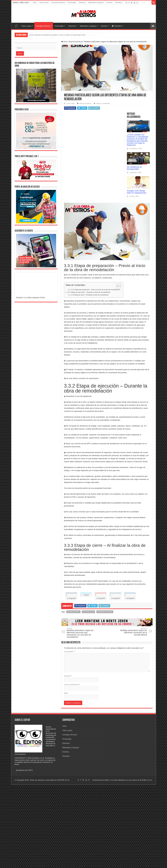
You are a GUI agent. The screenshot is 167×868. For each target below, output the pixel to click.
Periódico (119, 2)
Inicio (35, 2)
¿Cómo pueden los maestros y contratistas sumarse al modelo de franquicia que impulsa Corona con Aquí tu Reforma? (138, 140)
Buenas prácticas (76, 42)
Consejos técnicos (58, 2)
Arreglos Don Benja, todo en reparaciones (137, 192)
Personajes (72, 2)
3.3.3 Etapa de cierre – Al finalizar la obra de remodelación (90, 295)
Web (66, 693)
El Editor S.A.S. (146, 780)
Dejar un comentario (103, 103)
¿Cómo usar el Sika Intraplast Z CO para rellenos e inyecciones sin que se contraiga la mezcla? (63, 35)
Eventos (109, 2)
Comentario (69, 651)
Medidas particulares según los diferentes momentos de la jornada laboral (133, 632)
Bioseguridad (74, 612)
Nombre (68, 676)
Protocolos (89, 612)
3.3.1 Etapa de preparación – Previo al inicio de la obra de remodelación (96, 290)
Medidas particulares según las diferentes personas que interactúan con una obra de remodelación (81, 633)
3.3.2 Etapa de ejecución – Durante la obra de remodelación (89, 292)
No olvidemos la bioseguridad (134, 168)
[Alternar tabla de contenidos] (117, 286)
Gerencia (82, 2)
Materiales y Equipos (96, 2)
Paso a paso (44, 2)
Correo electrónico (72, 685)
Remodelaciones (105, 612)
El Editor (106, 780)
